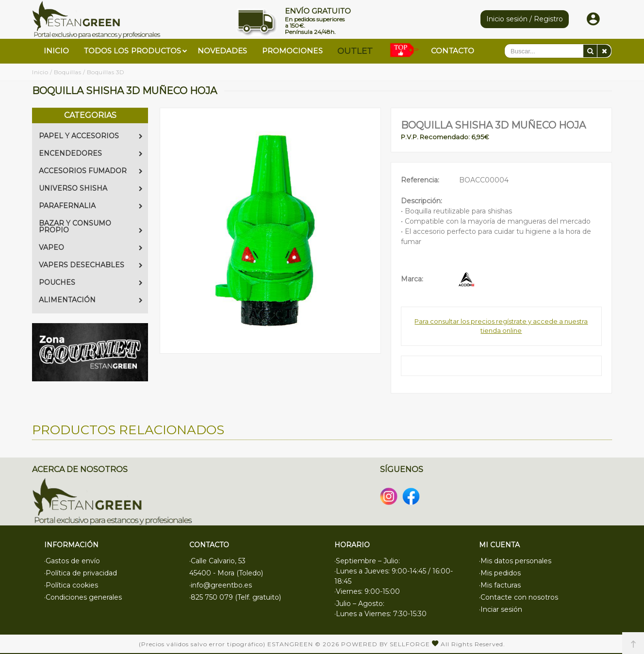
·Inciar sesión (501, 609)
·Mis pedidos (500, 573)
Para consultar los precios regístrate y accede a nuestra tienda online (501, 326)
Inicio (40, 72)
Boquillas (68, 72)
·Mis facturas (500, 585)
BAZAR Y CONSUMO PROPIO (91, 227)
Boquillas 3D (106, 72)
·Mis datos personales (515, 561)
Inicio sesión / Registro (525, 19)
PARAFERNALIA (91, 206)
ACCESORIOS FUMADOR (91, 171)
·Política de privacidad (81, 573)
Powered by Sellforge (386, 644)
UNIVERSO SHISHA (91, 188)
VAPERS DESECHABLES (91, 265)
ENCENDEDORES (91, 153)
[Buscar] (590, 51)
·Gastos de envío (72, 561)
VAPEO (91, 247)
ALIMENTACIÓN (91, 300)
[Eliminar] (604, 51)
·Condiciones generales (83, 597)
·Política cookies (71, 585)
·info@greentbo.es (221, 585)
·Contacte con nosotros (519, 597)
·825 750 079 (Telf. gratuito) (235, 597)
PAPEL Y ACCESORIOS (91, 136)
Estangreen (290, 644)
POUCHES (91, 282)
